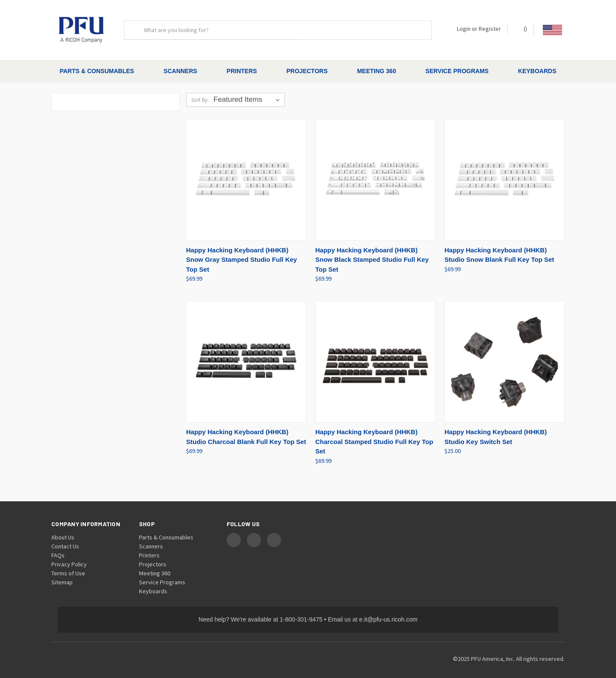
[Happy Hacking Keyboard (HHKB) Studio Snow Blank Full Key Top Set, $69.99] (505, 173)
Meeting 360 (377, 71)
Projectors (307, 71)
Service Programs (457, 71)
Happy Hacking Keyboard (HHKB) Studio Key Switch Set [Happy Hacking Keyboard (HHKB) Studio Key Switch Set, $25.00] (496, 429)
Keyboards (537, 71)
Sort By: (200, 93)
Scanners (180, 71)
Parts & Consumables (97, 71)
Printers (242, 71)
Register (490, 29)
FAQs (58, 548)
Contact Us (65, 539)
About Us (63, 530)
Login (464, 29)
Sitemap (62, 574)
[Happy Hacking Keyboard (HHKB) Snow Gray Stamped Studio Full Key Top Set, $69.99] (246, 173)
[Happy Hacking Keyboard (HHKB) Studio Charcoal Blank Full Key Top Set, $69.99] (246, 354)
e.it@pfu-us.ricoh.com (388, 612)
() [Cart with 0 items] (521, 28)
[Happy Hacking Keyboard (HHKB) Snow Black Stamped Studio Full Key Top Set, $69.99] (375, 173)
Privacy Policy (69, 557)
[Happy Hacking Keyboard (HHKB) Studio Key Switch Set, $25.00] (505, 354)
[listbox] (248, 92)
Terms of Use (68, 565)
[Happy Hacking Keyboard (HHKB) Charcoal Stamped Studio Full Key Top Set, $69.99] (375, 354)
